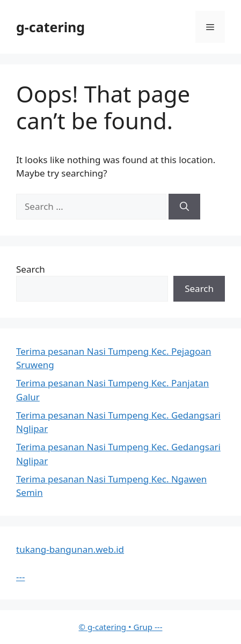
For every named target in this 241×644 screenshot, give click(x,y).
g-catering (50, 27)
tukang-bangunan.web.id (70, 549)
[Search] (184, 207)
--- (20, 577)
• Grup (117, 627)
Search (31, 269)
